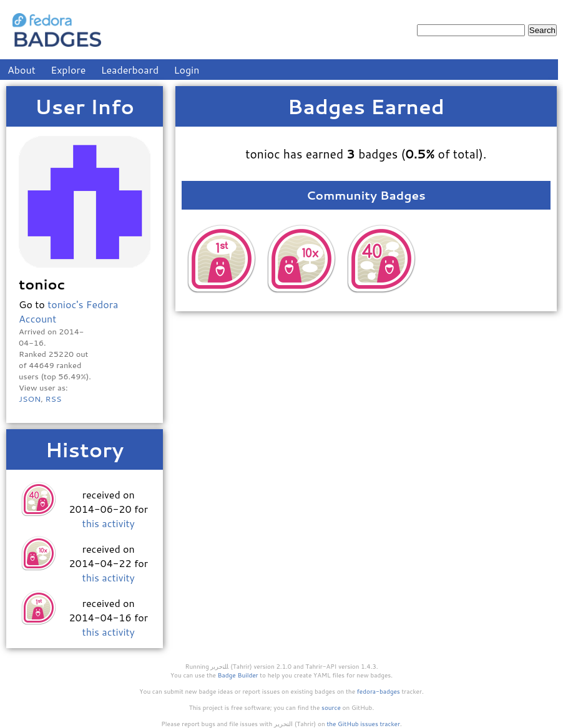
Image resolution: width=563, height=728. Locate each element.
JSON (30, 399)
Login (187, 70)
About (22, 70)
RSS (53, 399)
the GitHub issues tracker (363, 724)
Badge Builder (238, 675)
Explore (68, 70)
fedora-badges (379, 691)
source (331, 707)
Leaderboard (130, 70)
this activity (109, 523)
